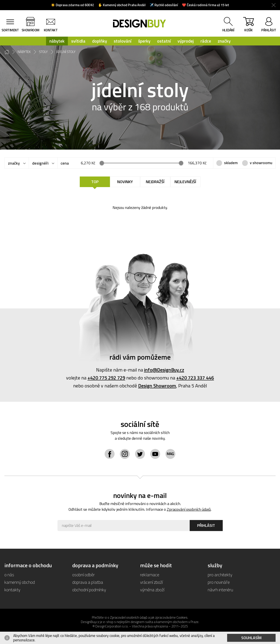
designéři (40, 163)
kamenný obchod (20, 582)
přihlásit (269, 30)
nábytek (57, 41)
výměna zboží (152, 590)
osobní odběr (83, 575)
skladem (231, 163)
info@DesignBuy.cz (164, 370)
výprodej (186, 41)
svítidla (78, 41)
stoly (43, 52)
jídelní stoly (66, 52)
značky (224, 41)
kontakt (51, 30)
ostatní (164, 41)
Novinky (125, 182)
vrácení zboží (151, 582)
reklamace (150, 575)
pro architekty (220, 575)
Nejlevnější (185, 182)
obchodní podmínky (89, 590)
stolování (123, 41)
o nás (9, 575)
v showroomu (261, 163)
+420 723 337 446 (195, 378)
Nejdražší (155, 182)
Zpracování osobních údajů (189, 509)
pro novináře (219, 582)
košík (248, 25)
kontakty (12, 590)
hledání (228, 30)
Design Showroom (157, 386)
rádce (206, 41)
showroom (31, 30)
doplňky (100, 41)
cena (65, 163)
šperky (144, 41)
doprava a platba (88, 582)
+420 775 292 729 (106, 378)
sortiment (10, 30)
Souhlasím (251, 638)
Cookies (182, 617)
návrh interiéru (220, 590)
